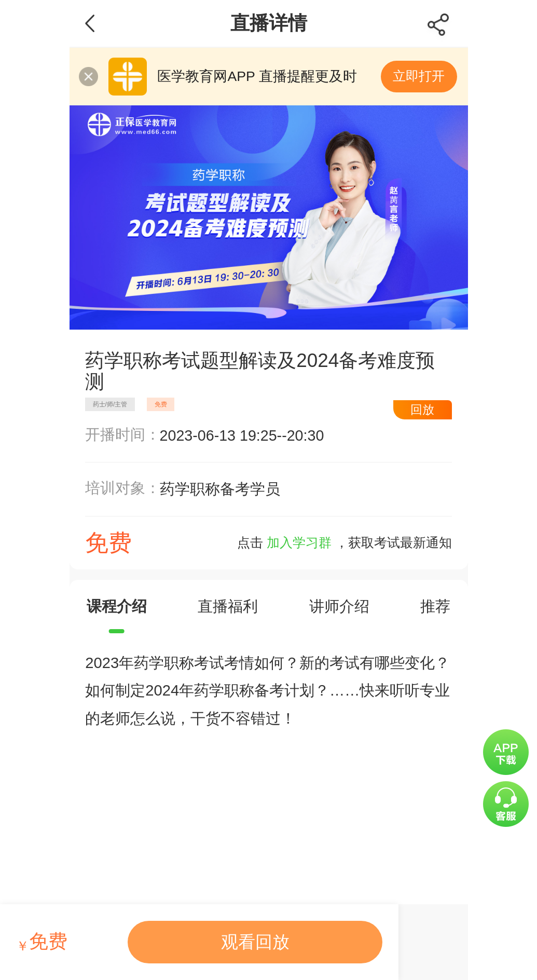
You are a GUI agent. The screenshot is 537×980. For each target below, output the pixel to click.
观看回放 (255, 942)
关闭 (88, 77)
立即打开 (419, 76)
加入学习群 (299, 543)
